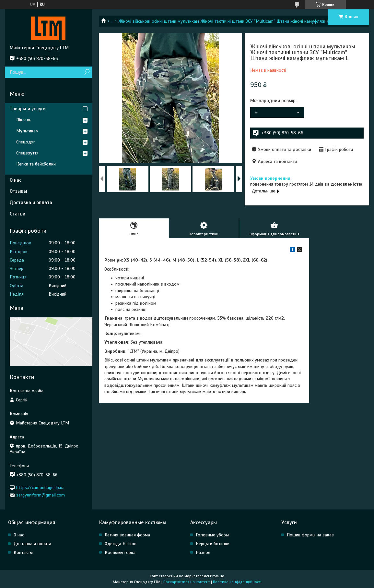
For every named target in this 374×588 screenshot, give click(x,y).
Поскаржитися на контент (187, 582)
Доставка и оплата (31, 202)
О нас (16, 180)
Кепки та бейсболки (36, 164)
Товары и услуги (28, 109)
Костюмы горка (120, 552)
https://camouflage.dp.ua (40, 488)
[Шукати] (87, 72)
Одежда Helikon (121, 544)
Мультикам (27, 131)
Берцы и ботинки (213, 544)
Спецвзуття (27, 153)
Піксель (24, 120)
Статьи (18, 214)
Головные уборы (212, 535)
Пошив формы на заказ (310, 535)
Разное (203, 552)
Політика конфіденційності (237, 582)
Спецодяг (26, 142)
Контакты (23, 552)
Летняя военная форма (127, 535)
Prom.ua (217, 576)
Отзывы (18, 191)
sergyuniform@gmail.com (41, 495)
